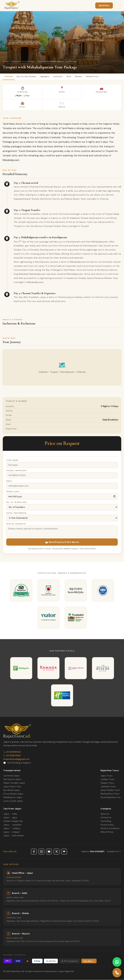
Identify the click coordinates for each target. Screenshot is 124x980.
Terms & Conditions (110, 828)
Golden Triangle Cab (13, 821)
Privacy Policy (107, 825)
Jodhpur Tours (108, 779)
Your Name (12, 460)
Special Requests (16, 524)
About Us (105, 814)
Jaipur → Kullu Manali (13, 836)
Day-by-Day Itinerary (27, 77)
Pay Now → (89, 961)
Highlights (45, 77)
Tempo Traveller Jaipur (14, 783)
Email (9, 481)
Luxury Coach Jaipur (13, 801)
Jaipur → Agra (10, 818)
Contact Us (106, 818)
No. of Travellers (16, 502)
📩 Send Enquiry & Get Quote (62, 542)
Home (5, 61)
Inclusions (59, 77)
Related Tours (94, 77)
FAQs (70, 77)
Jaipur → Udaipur (12, 832)
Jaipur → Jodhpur (12, 828)
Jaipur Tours (107, 776)
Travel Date (13, 492)
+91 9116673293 (12, 756)
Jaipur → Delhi (10, 814)
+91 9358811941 (12, 752)
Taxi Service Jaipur (12, 779)
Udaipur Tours (107, 783)
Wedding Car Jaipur (13, 797)
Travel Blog (106, 821)
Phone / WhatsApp (17, 471)
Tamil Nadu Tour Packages (23, 61)
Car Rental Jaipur (12, 776)
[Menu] (117, 6)
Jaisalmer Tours (108, 787)
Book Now (104, 5)
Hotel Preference (16, 513)
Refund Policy (107, 832)
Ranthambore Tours (110, 794)
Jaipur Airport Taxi (12, 787)
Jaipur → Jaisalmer (12, 825)
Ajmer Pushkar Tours (110, 790)
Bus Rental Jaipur (12, 790)
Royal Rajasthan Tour (111, 797)
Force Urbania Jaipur (13, 794)
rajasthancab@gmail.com (16, 759)
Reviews (80, 77)
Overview (9, 77)
